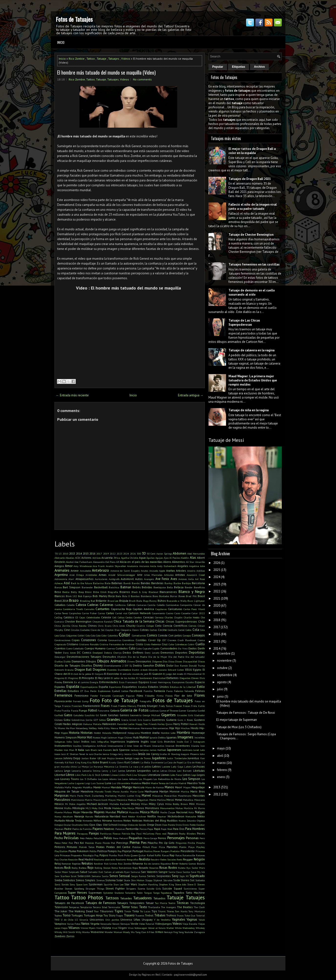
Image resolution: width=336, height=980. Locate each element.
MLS (88, 808)
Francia (66, 706)
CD (77, 617)
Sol (192, 880)
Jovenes (120, 758)
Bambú (136, 583)
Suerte (141, 889)
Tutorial (201, 915)
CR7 (164, 640)
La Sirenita (122, 767)
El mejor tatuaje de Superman (237, 720)
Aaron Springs (164, 554)
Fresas (187, 706)
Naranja (79, 816)
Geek (103, 715)
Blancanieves (168, 592)
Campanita (186, 605)
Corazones (89, 640)
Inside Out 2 (184, 742)
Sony (72, 884)
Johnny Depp (72, 758)
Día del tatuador (195, 657)
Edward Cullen (176, 670)
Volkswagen (141, 928)
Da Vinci (183, 648)
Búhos (162, 601)
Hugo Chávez (125, 737)
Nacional (182, 812)
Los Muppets (146, 779)
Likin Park (81, 775)
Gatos (68, 715)
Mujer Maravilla (83, 812)
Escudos (190, 682)
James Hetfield (158, 750)
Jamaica (144, 750)
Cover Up (154, 640)
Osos (158, 825)
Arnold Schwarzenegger (122, 575)
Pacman (59, 829)
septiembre (225, 675)
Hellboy (93, 728)
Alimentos (179, 562)
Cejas (82, 617)
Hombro (183, 732)
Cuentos (60, 648)
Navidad (115, 816)
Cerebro (138, 617)
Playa (191, 847)
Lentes (122, 771)
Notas (127, 820)
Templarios (86, 907)
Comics (152, 635)
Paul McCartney (145, 834)
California (120, 605)
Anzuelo (154, 571)
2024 (126, 554)
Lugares (79, 783)
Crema (201, 640)
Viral (115, 928)
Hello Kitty (104, 728)
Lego (67, 771)
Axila (191, 579)
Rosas (163, 868)
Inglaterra (133, 741)
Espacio (200, 682)
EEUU (189, 670)
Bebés (137, 587)
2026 (133, 554)
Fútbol (93, 710)
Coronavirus (115, 640)
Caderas (93, 605)
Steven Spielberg (74, 889)
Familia (148, 691)
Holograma (134, 733)
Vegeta (95, 924)
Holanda (107, 733)
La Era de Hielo (192, 762)
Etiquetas (238, 67)
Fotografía (146, 701)
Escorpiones (178, 682)
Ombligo (123, 825)
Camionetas (172, 605)
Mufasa (68, 812)
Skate (127, 880)
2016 (92, 553)
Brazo (74, 600)
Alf (118, 562)
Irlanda (195, 746)
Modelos (117, 808)
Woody (126, 932)
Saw (57, 876)
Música (145, 812)
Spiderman (96, 884)
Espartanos (115, 687)
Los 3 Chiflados (88, 779)
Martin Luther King (129, 796)
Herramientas (160, 728)
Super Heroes (77, 893)
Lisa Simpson (140, 775)
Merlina (161, 800)
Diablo (67, 661)
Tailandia (130, 893)
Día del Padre (176, 657)
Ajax (166, 558)
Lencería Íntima (91, 771)
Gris (140, 720)
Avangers (149, 579)
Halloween (109, 724)
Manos (169, 787)
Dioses (179, 661)
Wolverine (97, 932)
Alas (193, 558)
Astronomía (61, 579)
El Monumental (193, 674)
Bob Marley (100, 596)
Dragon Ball (83, 670)
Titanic (162, 911)
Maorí (179, 787)
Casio (177, 613)
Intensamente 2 (117, 746)
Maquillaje (198, 787)
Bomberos (146, 596)
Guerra (147, 720)
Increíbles (200, 737)
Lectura (59, 771)
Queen (134, 855)
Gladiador (200, 715)
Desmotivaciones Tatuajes (84, 657)
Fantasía (159, 691)
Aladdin (185, 558)
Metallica (188, 800)
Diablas (59, 661)
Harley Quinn (165, 724)
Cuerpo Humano (95, 648)
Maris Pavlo (76, 796)
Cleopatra (126, 630)
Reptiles (76, 864)
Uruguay (147, 919)
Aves (174, 579)
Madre (146, 783)
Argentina (61, 575)
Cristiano (72, 644)
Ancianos (144, 566)
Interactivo (158, 746)
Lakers (188, 767)
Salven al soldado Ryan (117, 872)
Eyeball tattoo (120, 691)
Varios (85, 924)
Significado (197, 876)
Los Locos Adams (107, 779)
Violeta (106, 928)
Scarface (65, 876)
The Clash (199, 907)
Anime (75, 571)
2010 (65, 554)
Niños (97, 820)
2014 (79, 553)
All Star (190, 562)
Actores (86, 558)
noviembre (224, 661)
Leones (131, 771)
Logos (201, 775)
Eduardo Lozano (158, 670)
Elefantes (173, 678)
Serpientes (164, 876)
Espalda (73, 686)
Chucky (131, 626)
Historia (74, 733)
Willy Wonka (83, 932)
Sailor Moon (61, 872)
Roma (115, 868)
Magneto (77, 787)
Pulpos (104, 855)
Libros (70, 775)
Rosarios (154, 868)
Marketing (111, 796)
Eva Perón (91, 691)
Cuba (171, 644)
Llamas (165, 775)
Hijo (178, 728)
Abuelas (70, 558)
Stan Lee (118, 884)
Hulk (136, 737)
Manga (127, 787)
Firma (160, 696)
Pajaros (98, 829)
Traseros (140, 915)
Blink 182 (71, 596)
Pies (144, 843)
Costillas (141, 640)
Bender (189, 587)
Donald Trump (197, 666)
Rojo (91, 868)
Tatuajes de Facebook (69, 903)
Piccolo (106, 843)
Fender (94, 696)
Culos (139, 648)
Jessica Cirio (131, 754)
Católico (69, 617)
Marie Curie (137, 791)
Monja (131, 808)
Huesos (96, 737)
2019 (106, 554)
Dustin (136, 670)
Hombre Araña (150, 733)
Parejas (94, 833)
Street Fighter (115, 888)
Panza (143, 829)
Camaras (141, 605)
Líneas (114, 775)
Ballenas (117, 583)
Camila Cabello (156, 605)
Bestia (66, 592)
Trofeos (171, 915)
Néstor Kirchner (137, 816)
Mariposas (62, 796)
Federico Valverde (184, 691)
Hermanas (134, 728)
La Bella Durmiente (152, 762)
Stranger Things (95, 889)
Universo (126, 919)
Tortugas (77, 915)
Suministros (190, 889)
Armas (103, 575)
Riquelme (166, 864)
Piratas (100, 847)
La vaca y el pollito (140, 767)
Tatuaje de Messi (226, 440)
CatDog (58, 617)
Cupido (156, 648)
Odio (86, 825)
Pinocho (201, 843)
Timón (128, 911)
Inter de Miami (142, 746)
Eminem (68, 682)
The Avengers (168, 907)
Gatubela (79, 715)
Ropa (135, 868)
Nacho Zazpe (168, 812)
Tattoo (91, 59)
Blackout (153, 592)
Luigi (87, 783)
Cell (114, 617)
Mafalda (59, 787)
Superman (95, 893)
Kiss (89, 762)
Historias (87, 733)
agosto (222, 682)
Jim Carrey (153, 754)
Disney (98, 665)
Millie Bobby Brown (177, 804)
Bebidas (147, 587)
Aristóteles (91, 575)
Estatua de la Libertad (183, 687)
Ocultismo (77, 825)
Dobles (160, 665)
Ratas (179, 855)
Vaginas (192, 919)
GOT (96, 720)
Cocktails (172, 630)
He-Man (70, 728)
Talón (140, 893)
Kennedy (59, 762)
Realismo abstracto (105, 859)
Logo (194, 775)
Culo (132, 648)
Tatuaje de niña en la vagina (249, 410)
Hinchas (185, 728)
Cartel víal (121, 613)
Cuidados (122, 648)
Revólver (98, 864)
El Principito (87, 678)
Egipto (197, 670)
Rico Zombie (77, 59)
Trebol (149, 915)
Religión (199, 859)
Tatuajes (114, 59)
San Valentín (149, 872)
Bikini (88, 592)
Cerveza (159, 617)
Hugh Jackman (109, 737)
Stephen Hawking (148, 884)
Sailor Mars (198, 868)
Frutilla (66, 711)
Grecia (125, 720)
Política (102, 851)
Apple (162, 571)
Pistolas (136, 847)
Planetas (172, 847)
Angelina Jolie (197, 566)
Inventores (183, 746)
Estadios (143, 687)
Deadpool (98, 653)
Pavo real (161, 834)
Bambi (127, 583)
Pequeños (136, 838)
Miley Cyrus (156, 804)
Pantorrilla (132, 829)
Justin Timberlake (177, 758)
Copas (76, 640)
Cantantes (103, 609)
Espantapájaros (89, 687)
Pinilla (191, 843)
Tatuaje (102, 59)
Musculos (134, 812)
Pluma (72, 851)
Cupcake (147, 648)
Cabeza (81, 605)
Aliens (167, 562)
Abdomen (179, 553)
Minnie (59, 808)
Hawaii (193, 724)
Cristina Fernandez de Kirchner (117, 644)
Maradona (87, 791)
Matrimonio (77, 800)
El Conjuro (98, 674)
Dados (193, 648)
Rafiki (158, 855)
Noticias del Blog (155, 820)
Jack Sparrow (121, 750)
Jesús (142, 754)
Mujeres (99, 812)
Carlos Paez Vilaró (194, 609)
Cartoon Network (140, 613)
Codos (188, 630)
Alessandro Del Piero (104, 562)
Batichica (114, 587)
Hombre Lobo (168, 733)
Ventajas (125, 924)
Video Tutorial (147, 924)
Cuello (200, 644)
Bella (170, 587)
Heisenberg (82, 728)
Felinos (200, 691)
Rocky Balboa (79, 868)
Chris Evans (105, 626)
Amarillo (200, 562)
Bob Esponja (85, 596)
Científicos (180, 626)
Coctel (181, 630)
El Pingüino (71, 678)
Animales (62, 570)
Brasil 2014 (61, 601)
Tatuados (159, 898)
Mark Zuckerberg (94, 796)
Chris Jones (119, 626)
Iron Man (69, 750)
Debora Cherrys (113, 653)
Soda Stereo (181, 880)
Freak (114, 706)
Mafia (68, 787)
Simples (90, 880)
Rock (67, 868)
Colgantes (71, 635)
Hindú (195, 728)
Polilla (93, 851)
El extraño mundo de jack (134, 674)
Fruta (58, 711)
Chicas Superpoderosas (181, 621)
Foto (95, 700)
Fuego (83, 710)
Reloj (58, 863)
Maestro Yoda (196, 783)
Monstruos (152, 808)
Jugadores (159, 758)
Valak (202, 920)
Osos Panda (169, 825)
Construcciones (62, 640)
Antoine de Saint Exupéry (125, 571)
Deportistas (197, 652)
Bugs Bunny (150, 601)
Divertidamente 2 (114, 666)
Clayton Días (112, 630)
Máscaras (157, 796)
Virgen (123, 928)
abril (220, 756)
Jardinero (187, 750)
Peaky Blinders (187, 834)
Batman (126, 587)
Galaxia (115, 710)
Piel (113, 843)
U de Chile (67, 920)
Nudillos (172, 820)
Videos (126, 59)
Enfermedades (109, 682)
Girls (191, 715)
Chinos (92, 626)
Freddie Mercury (127, 706)
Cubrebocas (181, 644)
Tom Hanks (181, 911)
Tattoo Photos (87, 897)
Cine (67, 630)
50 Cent (151, 554)
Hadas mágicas (73, 724)
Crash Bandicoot (187, 640)
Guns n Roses (185, 720)
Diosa (171, 661)
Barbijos (186, 583)
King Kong (81, 762)
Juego (129, 758)
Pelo (82, 838)
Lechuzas (199, 766)
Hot (89, 737)
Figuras (130, 696)
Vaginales (179, 919)
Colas (62, 635)
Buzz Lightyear (196, 601)
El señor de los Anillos (123, 678)
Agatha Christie (130, 558)
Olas (99, 825)
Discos (201, 661)
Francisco (77, 706)
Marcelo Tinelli (103, 791)
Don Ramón (181, 666)
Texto (143, 907)
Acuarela (107, 558)
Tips (154, 911)
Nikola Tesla (74, 820)
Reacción (73, 859)
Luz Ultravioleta (121, 783)
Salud (84, 872)
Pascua (117, 834)
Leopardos (144, 771)
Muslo (155, 812)
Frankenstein (91, 706)
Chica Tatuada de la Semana (134, 621)
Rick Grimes (111, 864)
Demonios (167, 652)
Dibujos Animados (112, 661)
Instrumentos (63, 746)
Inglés (145, 741)
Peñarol (124, 838)
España (103, 687)
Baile (108, 583)
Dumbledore (124, 670)
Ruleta (182, 868)
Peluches (98, 838)
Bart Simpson (72, 587)
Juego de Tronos (142, 758)
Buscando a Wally (177, 601)
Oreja (150, 825)
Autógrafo (114, 579)
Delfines (138, 652)
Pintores (60, 847)
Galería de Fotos (134, 710)
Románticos (125, 868)
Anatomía (133, 566)
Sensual (125, 876)
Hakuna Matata (92, 724)
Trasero (129, 915)
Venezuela (106, 924)
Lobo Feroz (176, 775)
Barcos (58, 587)
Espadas (60, 687)
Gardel (201, 711)
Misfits (68, 808)
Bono (155, 596)
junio (220, 696)
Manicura (139, 787)
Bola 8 (126, 596)
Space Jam (82, 884)
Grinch (133, 720)
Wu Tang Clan (139, 932)
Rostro (173, 868)
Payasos (173, 833)
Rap (172, 855)
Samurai (135, 872)
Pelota (89, 838)
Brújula (124, 601)
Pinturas (72, 847)
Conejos (187, 635)
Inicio (61, 42)
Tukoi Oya (190, 915)
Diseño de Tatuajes (67, 665)
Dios (165, 661)
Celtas (121, 617)
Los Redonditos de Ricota (167, 779)
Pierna (135, 842)
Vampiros (60, 924)
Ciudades (85, 630)
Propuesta (76, 855)
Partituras (106, 834)
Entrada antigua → (191, 395)
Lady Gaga (177, 767)
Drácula (69, 670)
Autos (139, 579)
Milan (144, 804)
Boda (118, 596)
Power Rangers (161, 851)
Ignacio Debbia (158, 737)
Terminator (114, 907)
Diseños (87, 665)
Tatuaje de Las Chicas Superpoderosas (244, 323)
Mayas (112, 800)
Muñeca (122, 812)
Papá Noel (166, 829)
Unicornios (97, 919)
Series (151, 876)
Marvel (146, 796)
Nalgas (200, 812)
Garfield (59, 715)
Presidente (188, 851)
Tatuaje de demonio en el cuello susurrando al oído (252, 292)
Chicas (160, 621)
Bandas (146, 583)
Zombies (60, 936)
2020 (217, 606)
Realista (144, 859)
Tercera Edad (100, 907)
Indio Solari (73, 742)
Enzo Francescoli (128, 682)
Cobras (144, 630)
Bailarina (98, 583)
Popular (218, 67)
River (175, 863)
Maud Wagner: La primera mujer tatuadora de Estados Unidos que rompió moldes (253, 380)
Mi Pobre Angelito (75, 804)
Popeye (127, 851)
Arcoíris (191, 571)
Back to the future (81, 583)
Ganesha (192, 711)
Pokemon (83, 851)
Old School (110, 825)
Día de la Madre (137, 657)
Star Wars (131, 884)
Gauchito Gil (92, 715)
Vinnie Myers (88, 928)
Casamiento (158, 613)
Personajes (176, 838)
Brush (132, 601)
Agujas (159, 558)
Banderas (157, 583)
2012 (217, 794)
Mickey (135, 804)
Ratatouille (189, 855)
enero (221, 777)
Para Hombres (195, 829)
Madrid (182, 783)
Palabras (109, 829)
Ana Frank (99, 566)
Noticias (137, 820)
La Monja (83, 767)
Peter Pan (67, 843)
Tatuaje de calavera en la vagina (251, 350)
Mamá (97, 787)
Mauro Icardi (100, 800)
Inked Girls (156, 742)
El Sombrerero (144, 678)
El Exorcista (111, 674)
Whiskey (200, 928)
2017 (99, 554)
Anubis (144, 571)
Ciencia (168, 626)
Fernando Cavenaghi (112, 696)
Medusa (132, 800)
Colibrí (81, 635)
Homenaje (198, 733)
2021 (217, 598)
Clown (135, 630)
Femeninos (63, 695)
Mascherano (185, 796)
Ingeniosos (118, 741)
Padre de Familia (82, 829)
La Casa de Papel (173, 762)
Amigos (59, 566)
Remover (66, 864)
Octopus (59, 825)
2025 (217, 570)
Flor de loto (183, 696)
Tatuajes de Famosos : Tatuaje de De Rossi (246, 713)
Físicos (169, 696)
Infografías (103, 742)
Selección (84, 876)
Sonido (65, 884)
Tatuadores (142, 898)
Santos (186, 872)
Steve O (192, 884)
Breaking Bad (87, 601)
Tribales (160, 915)
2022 (113, 554)
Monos (140, 808)
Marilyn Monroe (169, 791)
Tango (156, 893)
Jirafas (163, 754)
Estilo (201, 687)
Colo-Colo (90, 635)
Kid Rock (69, 762)
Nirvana (107, 820)
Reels (179, 859)
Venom (116, 924)
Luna (108, 783)
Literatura (154, 775)
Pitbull (146, 847)
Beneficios (199, 587)
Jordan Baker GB (91, 758)
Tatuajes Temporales (131, 903)
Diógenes (157, 661)
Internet (170, 746)
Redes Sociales (168, 859)
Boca (111, 596)
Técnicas (183, 903)
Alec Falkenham (83, 562)
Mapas (187, 787)
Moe (124, 808)
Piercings (122, 843)
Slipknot (158, 880)
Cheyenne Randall (103, 622)
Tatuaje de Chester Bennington (251, 235)
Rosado (144, 868)
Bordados (164, 596)
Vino (99, 928)
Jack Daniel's (105, 750)
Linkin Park (125, 775)
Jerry (121, 754)
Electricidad (159, 678)
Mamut (106, 787)
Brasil (201, 596)
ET (82, 691)
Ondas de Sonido (137, 825)
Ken (203, 758)
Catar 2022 (198, 613)
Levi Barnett (184, 771)
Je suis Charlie (94, 754)
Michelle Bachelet (120, 804)
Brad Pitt (191, 596)
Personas (192, 838)
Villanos (74, 928)
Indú (93, 742)
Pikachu (153, 843)
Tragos (119, 915)
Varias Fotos (74, 924)
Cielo (158, 626)
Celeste (106, 617)
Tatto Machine (195, 893)
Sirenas (100, 880)
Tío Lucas (145, 911)
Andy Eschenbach (167, 566)
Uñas (137, 919)
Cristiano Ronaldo (89, 644)
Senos (114, 876)
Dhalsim (122, 657)
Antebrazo (100, 570)
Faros (169, 691)
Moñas (179, 808)
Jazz (63, 754)
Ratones (200, 855)
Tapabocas (166, 893)
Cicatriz (141, 626)
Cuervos (111, 648)
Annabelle (85, 571)
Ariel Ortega (77, 575)
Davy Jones (69, 653)
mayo (221, 748)
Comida (163, 635)
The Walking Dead (81, 911)
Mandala (116, 787)
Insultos (77, 746)
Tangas (148, 893)
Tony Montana (197, 911)
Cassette (186, 613)
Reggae (188, 859)
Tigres (119, 911)
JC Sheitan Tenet (76, 754)
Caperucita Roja (121, 609)
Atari (71, 579)
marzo (221, 763)
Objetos (201, 821)
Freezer (178, 706)
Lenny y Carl (109, 771)
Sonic (57, 884)
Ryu (189, 868)
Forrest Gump (81, 701)
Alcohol (70, 562)
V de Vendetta (162, 920)
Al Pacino (175, 558)
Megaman (143, 800)
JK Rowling (174, 754)
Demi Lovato (152, 653)
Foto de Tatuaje (120, 700)
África (117, 558)
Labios (157, 766)
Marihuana (151, 791)
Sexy (175, 876)
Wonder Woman (113, 932)
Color (125, 635)
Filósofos (150, 696)
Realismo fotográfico (127, 859)
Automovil (127, 579)
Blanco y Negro (191, 591)
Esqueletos (130, 687)
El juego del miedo (173, 674)
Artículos (169, 575)
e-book (144, 670)
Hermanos (146, 728)
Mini (192, 804)
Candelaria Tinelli (73, 609)
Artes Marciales (153, 575)
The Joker (61, 911)
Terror (126, 907)
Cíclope (150, 626)
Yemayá (168, 932)
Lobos (187, 775)
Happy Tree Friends (146, 724)
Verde (135, 924)
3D (144, 553)
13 (60, 554)
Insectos (170, 741)
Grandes (113, 719)
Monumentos (167, 808)
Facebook (136, 691)
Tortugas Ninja (93, 915)
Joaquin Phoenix (190, 754)
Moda (108, 808)
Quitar (142, 855)
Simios (80, 880)
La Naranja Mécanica (102, 767)
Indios (85, 741)
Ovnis (186, 825)
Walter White (174, 928)
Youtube (189, 932)
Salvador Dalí (96, 872)
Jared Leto (199, 750)
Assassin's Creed (196, 575)
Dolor (170, 665)
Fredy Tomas (166, 706)
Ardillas (201, 571)
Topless (58, 915)
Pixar (154, 847)
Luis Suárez (98, 783)
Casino (170, 613)
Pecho (59, 838)
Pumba (113, 855)
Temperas (74, 907)
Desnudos (109, 657)
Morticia (188, 808)
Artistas (180, 575)
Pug (96, 855)
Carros (101, 613)
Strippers (131, 889)
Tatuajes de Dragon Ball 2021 (250, 179)
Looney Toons (70, 779)
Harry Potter (181, 724)
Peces (201, 833)
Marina (185, 791)
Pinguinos (181, 843)
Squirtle (108, 884)
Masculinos (62, 800)
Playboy (201, 847)
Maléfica (88, 787)
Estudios (73, 691)
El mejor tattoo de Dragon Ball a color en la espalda (252, 151)
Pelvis (108, 838)
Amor (69, 566)
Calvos (131, 605)
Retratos (87, 863)
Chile (201, 621)
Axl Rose (200, 579)
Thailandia (154, 907)
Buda (139, 601)
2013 (72, 553)
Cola (196, 630)
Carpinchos (75, 613)
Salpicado (74, 872)
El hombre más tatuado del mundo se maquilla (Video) (106, 72)
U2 (76, 920)
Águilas (150, 558)
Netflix (152, 816)
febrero (222, 770)
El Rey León (102, 678)
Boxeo (182, 596)
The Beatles (185, 907)
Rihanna (138, 863)
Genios (124, 715)
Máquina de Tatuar (67, 791)
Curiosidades (169, 648)
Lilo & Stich (94, 775)
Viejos (64, 928)
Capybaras (161, 609)
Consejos (198, 635)
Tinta (135, 911)
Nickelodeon (176, 816)
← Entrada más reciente (72, 395)
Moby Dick (97, 808)
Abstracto (60, 558)
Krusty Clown (116, 762)
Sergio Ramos (139, 876)
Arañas (171, 571)
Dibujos (91, 661)
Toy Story (109, 915)
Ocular (67, 825)
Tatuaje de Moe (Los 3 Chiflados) (239, 727)
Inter (130, 746)
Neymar (162, 816)
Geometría (136, 715)
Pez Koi (79, 843)
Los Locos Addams (128, 779)
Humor (144, 737)
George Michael (151, 715)
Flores (200, 695)
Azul (67, 583)
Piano (98, 843)
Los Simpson (191, 779)
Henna (114, 728)
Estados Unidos (158, 687)
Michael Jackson (97, 804)
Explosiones (104, 691)
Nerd (124, 816)
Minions (200, 804)
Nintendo (88, 821)
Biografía (113, 592)
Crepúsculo (60, 644)
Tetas (134, 907)
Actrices (97, 558)
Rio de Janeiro (152, 864)
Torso (67, 915)
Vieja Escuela (190, 924)
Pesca (58, 843)
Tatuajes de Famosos (101, 903)
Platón (183, 847)
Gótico (103, 720)
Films (140, 696)
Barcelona (198, 583)
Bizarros (125, 592)
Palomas (120, 829)
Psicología (88, 855)
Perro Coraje (150, 838)
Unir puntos (112, 920)
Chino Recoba (79, 626)
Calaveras (107, 605)
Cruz (165, 644)
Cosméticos (128, 640)
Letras (156, 771)
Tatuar (150, 903)
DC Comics (84, 652)
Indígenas (60, 742)
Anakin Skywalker (116, 566)
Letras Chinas (168, 771)
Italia (81, 750)
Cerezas (148, 617)
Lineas (105, 775)
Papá (157, 829)
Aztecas (59, 583)
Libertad (60, 775)
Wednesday (189, 928)
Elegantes (185, 678)
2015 (86, 553)
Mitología (78, 808)
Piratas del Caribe (118, 847)
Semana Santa (100, 876)
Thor (96, 911)
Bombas (135, 596)
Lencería (76, 771)
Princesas (65, 855)
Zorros (70, 936)
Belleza (179, 587)
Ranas (165, 855)
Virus (131, 928)
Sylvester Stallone (114, 893)
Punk (121, 855)
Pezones (89, 843)
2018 (217, 620)
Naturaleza (102, 816)
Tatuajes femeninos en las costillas (254, 264)
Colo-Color (101, 635)
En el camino (81, 682)
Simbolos (69, 880)
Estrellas (60, 691)
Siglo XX (184, 876)
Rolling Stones (103, 868)
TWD (57, 920)
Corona (102, 640)
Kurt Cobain (132, 762)
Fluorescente (63, 701)
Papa (150, 829)
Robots (59, 868)
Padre (68, 829)
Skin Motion (138, 880)
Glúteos (59, 720)
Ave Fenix (162, 579)
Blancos (60, 596)
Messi (170, 800)
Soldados (200, 880)
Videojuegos (163, 924)
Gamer (183, 711)
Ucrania (84, 920)
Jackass (135, 750)
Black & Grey (139, 592)
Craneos (172, 640)
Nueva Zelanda (187, 821)
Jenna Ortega (110, 754)
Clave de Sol (98, 630)
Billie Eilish (100, 592)
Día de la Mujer (158, 657)
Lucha (71, 783)
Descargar (60, 657)
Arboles (181, 571)
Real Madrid (86, 859)
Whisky (58, 932)
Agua (142, 558)
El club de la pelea (81, 674)
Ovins (179, 825)
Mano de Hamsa (155, 787)
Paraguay (82, 834)
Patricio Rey (129, 834)
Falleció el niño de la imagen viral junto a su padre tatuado (253, 207)
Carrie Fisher (89, 613)
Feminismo (81, 696)
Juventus (193, 758)
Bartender (87, 587)
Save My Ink (198, 872)
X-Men (159, 932)
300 (139, 554)
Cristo (139, 644)
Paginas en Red (151, 975)
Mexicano (200, 800)
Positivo (148, 851)
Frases (105, 706)
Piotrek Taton (87, 847)
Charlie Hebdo (192, 617)
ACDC (78, 558)
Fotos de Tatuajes (74, 19)
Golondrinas (78, 720)
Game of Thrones (169, 711)
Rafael (150, 855)
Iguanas (172, 737)
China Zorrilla (62, 626)
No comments (142, 79)
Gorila (89, 720)
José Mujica (108, 758)
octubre (222, 668)
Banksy (168, 583)
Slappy (149, 880)
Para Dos (179, 829)
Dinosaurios (143, 661)
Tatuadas (126, 898)
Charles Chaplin (173, 617)
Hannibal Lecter (126, 724)
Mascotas (199, 796)
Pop (119, 851)
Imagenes (185, 737)
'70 (56, 554)
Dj (131, 666)
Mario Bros (197, 791)
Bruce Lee (113, 601)
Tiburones (107, 911)
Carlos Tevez (61, 613)
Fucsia (75, 711)
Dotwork (59, 670)
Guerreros (158, 720)
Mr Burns (199, 808)
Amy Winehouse (82, 566)
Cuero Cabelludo (75, 648)
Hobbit (97, 733)
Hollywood (119, 733)
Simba (58, 880)
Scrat (74, 876)
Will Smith (69, 932)
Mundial (111, 812)
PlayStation (61, 851)
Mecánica (122, 800)
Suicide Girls (154, 889)
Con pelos (175, 635)
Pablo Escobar (197, 825)
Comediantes (139, 635)
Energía (94, 682)
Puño (127, 855)
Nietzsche (191, 816)
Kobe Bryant (100, 762)
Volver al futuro (157, 928)
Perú (202, 838)
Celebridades (93, 617)
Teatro (172, 903)
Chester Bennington (78, 621)
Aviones (183, 579)
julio (220, 689)
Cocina (162, 630)
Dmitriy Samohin (144, 665)
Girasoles (182, 715)
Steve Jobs (181, 884)
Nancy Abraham (64, 816)
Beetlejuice (160, 587)
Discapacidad (190, 661)
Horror (82, 737)
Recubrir (155, 859)
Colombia (113, 635)
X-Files (151, 932)
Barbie (177, 583)
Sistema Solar (114, 880)
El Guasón (156, 674)
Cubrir (191, 644)
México (59, 804)
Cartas (110, 613)
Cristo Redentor (153, 644)
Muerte (59, 812)
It (76, 750)
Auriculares (101, 579)
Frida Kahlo (198, 706)
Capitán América (143, 609)
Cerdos (129, 617)
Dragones (100, 670)
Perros (162, 838)
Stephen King (166, 884)
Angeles (183, 566)
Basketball (101, 587)
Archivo (259, 67)
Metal (179, 800)
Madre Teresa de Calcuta (164, 783)
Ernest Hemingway (160, 682)
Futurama (103, 711)
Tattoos (112, 898)
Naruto (89, 816)
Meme (153, 800)
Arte (140, 575)
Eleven (195, 678)
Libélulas (199, 771)
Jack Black (91, 750)
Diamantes (78, 661)
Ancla (153, 566)
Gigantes (168, 715)
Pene (116, 838)
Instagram (199, 742)
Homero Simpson (66, 737)
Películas (71, 838)
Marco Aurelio (121, 791)
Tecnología (197, 903)
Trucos (180, 915)
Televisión (61, 907)
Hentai (123, 728)
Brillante (101, 601)
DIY (126, 666)
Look (57, 779)
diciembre (224, 653)
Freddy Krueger (147, 706)
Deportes (181, 652)
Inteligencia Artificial (94, 746)
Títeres (170, 911)
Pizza (162, 847)
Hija (172, 728)
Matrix (89, 800)
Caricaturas (175, 609)
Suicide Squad (172, 888)
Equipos (144, 682)
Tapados (179, 893)
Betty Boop (77, 592)
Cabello (71, 605)
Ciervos (192, 626)
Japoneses (174, 750)
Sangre (163, 872)
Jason (57, 754)
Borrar (174, 596)
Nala (191, 812)
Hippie (64, 733)
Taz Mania (161, 903)
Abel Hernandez (196, 554)
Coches (153, 630)
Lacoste (166, 767)
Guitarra (171, 720)
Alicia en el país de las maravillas (141, 562)
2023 (119, 554)
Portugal (138, 851)
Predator (175, 851)
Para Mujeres (65, 833)
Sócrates (168, 880)
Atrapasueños (85, 579)
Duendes (112, 670)
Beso (58, 592)
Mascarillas (170, 796)
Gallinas (154, 711)
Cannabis (89, 609)
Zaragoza (199, 932)
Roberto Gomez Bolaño (192, 864)
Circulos (75, 630)
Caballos (60, 605)
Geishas (113, 715)
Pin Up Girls (167, 843)
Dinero (131, 661)
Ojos (92, 825)
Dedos (127, 652)
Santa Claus (175, 872)
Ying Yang (179, 932)
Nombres (118, 821)
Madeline (136, 783)
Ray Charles (61, 859)
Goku (67, 720)
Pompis (112, 851)
